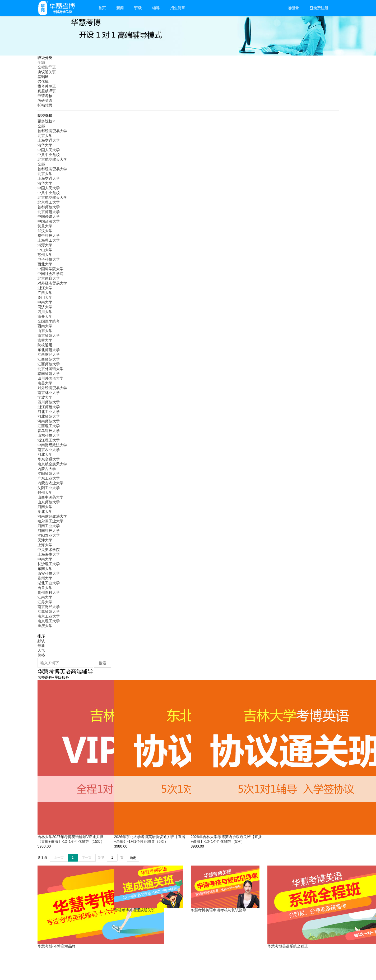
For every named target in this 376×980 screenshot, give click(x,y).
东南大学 (45, 569)
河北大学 (45, 454)
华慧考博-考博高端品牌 (57, 946)
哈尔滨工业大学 (50, 521)
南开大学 (45, 316)
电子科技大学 (49, 259)
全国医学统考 (49, 321)
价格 (41, 655)
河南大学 (45, 507)
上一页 (59, 858)
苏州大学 (45, 255)
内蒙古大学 (47, 469)
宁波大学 (45, 397)
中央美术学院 (49, 550)
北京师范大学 (49, 212)
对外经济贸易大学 (52, 283)
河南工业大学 (49, 526)
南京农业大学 (49, 450)
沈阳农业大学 (49, 535)
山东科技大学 (49, 435)
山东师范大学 (49, 502)
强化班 (43, 81)
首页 (102, 8)
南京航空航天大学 (52, 464)
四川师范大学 (49, 402)
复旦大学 (45, 226)
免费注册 (319, 8)
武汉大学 (45, 231)
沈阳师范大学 (49, 473)
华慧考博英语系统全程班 (288, 946)
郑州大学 (45, 493)
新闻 (120, 8)
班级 (138, 8)
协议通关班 (47, 72)
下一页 (87, 858)
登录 (294, 8)
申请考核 (45, 96)
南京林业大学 (49, 393)
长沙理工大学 (49, 564)
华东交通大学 (49, 459)
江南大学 (45, 597)
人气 (41, 650)
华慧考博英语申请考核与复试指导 (219, 910)
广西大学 (45, 293)
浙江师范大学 (49, 407)
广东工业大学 (49, 478)
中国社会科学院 (50, 274)
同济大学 (45, 307)
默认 (41, 641)
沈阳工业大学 (49, 488)
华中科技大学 (49, 236)
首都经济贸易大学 (52, 131)
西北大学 (45, 264)
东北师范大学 (49, 350)
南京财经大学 (49, 607)
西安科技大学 (49, 573)
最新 (41, 646)
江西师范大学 (49, 359)
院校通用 (45, 345)
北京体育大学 (49, 278)
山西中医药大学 (50, 497)
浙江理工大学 (49, 440)
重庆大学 (45, 626)
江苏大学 (45, 602)
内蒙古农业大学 (50, 483)
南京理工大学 (49, 621)
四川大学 (45, 312)
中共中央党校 (49, 155)
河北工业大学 (49, 412)
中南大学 (45, 302)
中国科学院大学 (50, 269)
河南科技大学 (49, 531)
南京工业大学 (49, 616)
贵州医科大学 (49, 592)
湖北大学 (45, 512)
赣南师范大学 (49, 374)
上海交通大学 (49, 140)
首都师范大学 (49, 207)
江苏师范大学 (49, 611)
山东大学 (45, 331)
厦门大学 (45, 297)
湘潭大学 (45, 245)
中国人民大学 (49, 150)
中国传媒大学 (49, 217)
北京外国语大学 (50, 369)
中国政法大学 (49, 221)
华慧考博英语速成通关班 (134, 910)
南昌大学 (45, 383)
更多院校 (47, 121)
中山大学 (45, 250)
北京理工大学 (49, 202)
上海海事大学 (49, 554)
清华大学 (45, 145)
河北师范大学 (49, 416)
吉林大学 (45, 340)
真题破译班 (47, 91)
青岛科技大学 (49, 431)
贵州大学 (45, 578)
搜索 (103, 663)
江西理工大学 (49, 426)
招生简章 (178, 8)
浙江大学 (45, 288)
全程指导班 (47, 67)
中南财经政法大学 (52, 445)
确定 (133, 858)
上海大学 (45, 545)
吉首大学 (45, 588)
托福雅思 (45, 105)
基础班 (43, 77)
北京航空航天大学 (52, 159)
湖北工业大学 (49, 583)
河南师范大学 (49, 421)
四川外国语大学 (50, 378)
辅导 (156, 8)
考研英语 (45, 100)
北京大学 (45, 136)
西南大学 (45, 326)
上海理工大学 (49, 240)
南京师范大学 (49, 335)
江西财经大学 (49, 355)
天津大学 (45, 540)
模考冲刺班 (47, 86)
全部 (41, 62)
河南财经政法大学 (52, 516)
